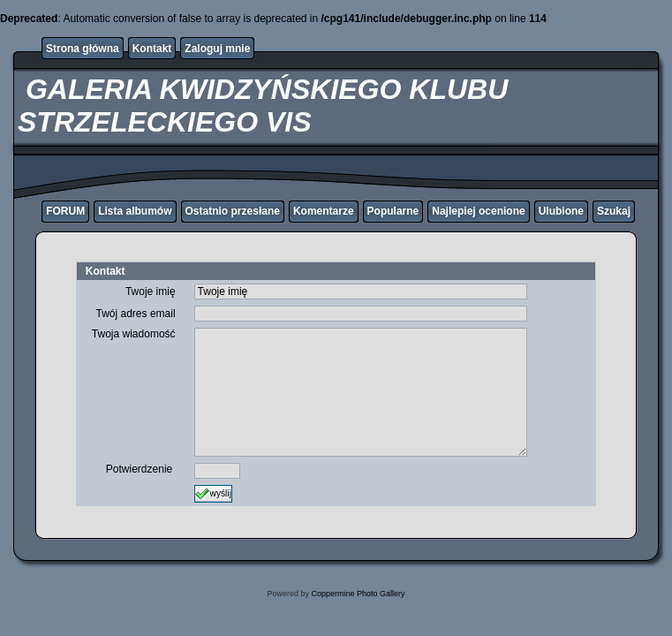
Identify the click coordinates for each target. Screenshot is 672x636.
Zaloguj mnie (217, 49)
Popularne (393, 211)
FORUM (65, 211)
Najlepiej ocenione (478, 211)
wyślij (213, 494)
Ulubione (561, 211)
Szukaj (614, 211)
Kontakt (152, 49)
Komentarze (324, 211)
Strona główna (83, 49)
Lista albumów (135, 211)
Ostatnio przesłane (233, 211)
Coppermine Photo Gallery (358, 594)
